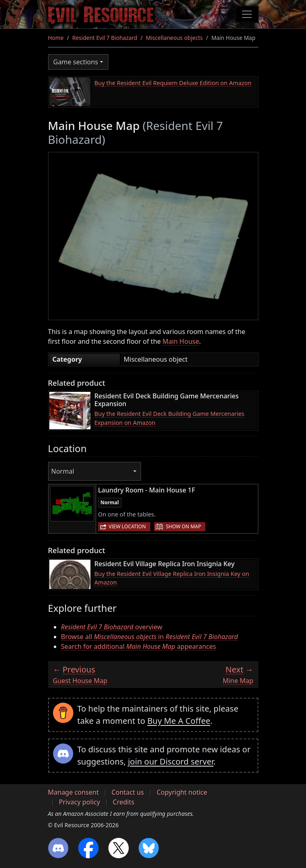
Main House (181, 341)
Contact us (128, 792)
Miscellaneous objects (174, 38)
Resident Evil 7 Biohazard (105, 38)
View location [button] (127, 526)
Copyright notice (182, 792)
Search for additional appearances (139, 646)
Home (56, 38)
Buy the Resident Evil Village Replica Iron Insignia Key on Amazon (172, 578)
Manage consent (74, 792)
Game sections (76, 62)
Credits (124, 802)
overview (112, 627)
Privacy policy (80, 802)
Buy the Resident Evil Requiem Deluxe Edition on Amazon (173, 83)
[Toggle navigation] (247, 14)
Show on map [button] (183, 526)
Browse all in (150, 637)
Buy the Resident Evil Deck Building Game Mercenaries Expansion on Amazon (170, 418)
